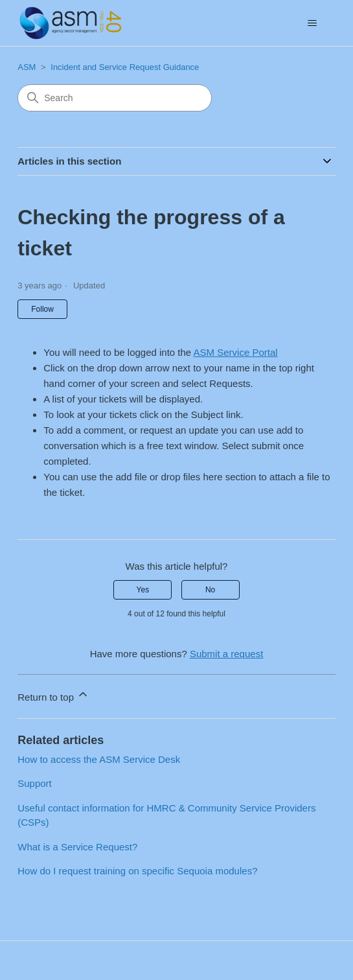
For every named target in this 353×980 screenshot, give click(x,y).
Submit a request (226, 654)
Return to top (53, 695)
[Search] (115, 98)
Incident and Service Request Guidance (125, 67)
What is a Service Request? (77, 847)
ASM (27, 67)
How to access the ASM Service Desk (99, 759)
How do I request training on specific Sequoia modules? (137, 871)
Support (35, 783)
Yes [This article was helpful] (143, 590)
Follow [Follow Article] (42, 309)
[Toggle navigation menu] (313, 23)
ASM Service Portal (236, 352)
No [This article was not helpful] (210, 590)
